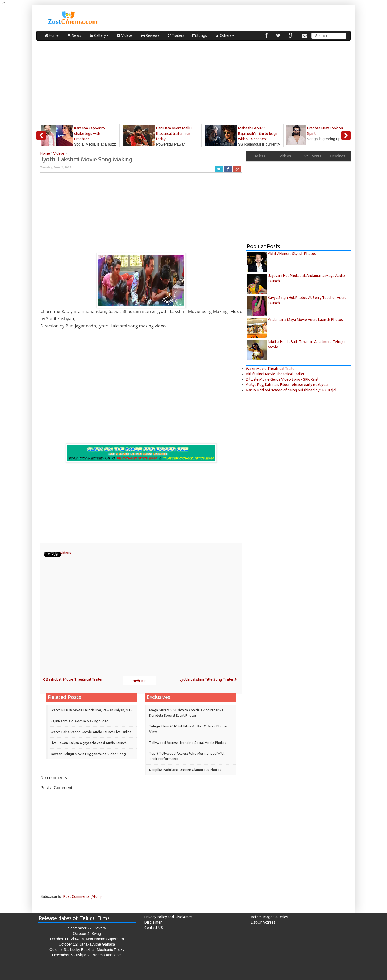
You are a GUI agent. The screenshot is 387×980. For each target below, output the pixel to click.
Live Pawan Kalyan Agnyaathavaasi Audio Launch (89, 743)
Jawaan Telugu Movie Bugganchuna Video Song (88, 754)
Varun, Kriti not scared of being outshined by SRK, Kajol (291, 390)
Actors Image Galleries (269, 917)
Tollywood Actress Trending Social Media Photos (188, 743)
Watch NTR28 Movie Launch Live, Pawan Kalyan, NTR (92, 710)
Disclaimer (153, 922)
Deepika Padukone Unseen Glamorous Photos (185, 770)
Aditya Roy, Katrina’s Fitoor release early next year (287, 385)
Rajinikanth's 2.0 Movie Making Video (80, 721)
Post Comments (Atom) (83, 896)
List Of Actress (263, 922)
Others (225, 35)
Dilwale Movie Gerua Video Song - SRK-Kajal (282, 379)
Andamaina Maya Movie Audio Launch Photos (305, 320)
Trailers (176, 35)
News (74, 35)
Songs (200, 35)
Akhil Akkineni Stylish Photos (292, 254)
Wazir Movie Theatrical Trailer (271, 369)
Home (52, 35)
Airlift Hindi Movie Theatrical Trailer (275, 374)
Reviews (150, 35)
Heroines (338, 156)
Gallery (99, 35)
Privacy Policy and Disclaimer (168, 917)
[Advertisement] (193, 84)
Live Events (311, 156)
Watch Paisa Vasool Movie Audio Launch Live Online (91, 732)
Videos (125, 35)
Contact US (154, 928)
